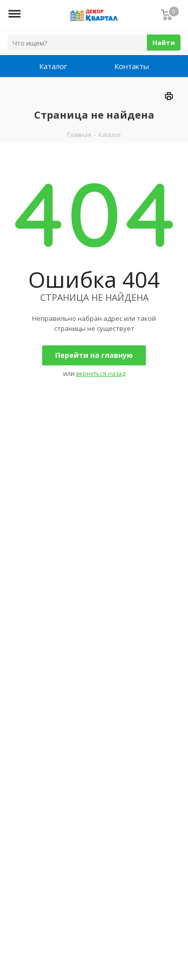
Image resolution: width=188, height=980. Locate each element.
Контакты (132, 66)
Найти (164, 43)
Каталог (53, 66)
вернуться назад (101, 374)
